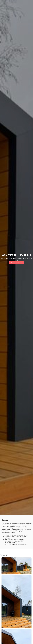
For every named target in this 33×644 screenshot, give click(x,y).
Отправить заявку (16, 263)
